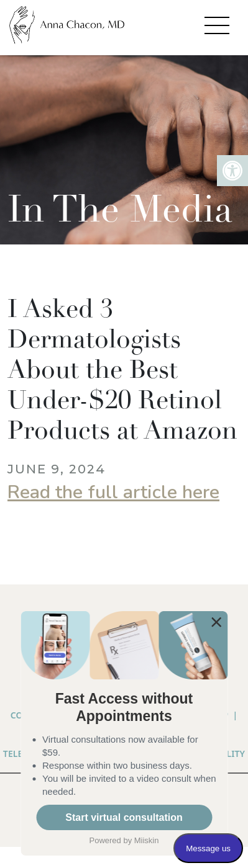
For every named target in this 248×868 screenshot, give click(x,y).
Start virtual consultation (124, 817)
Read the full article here (113, 492)
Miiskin (147, 840)
